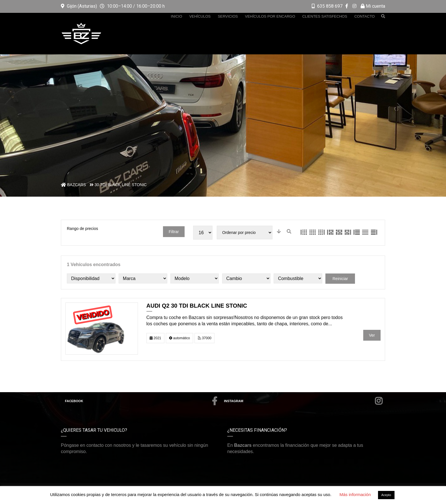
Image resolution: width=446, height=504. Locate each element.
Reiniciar (340, 279)
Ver (372, 335)
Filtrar (174, 232)
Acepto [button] (386, 495)
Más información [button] (355, 494)
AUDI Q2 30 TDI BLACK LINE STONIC (197, 306)
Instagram (303, 401)
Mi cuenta (373, 6)
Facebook (141, 401)
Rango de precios (82, 229)
